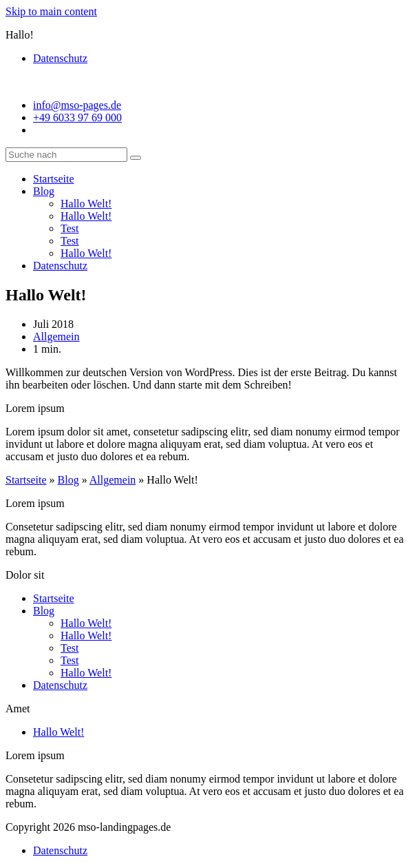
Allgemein (56, 337)
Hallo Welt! (86, 204)
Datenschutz (60, 58)
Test (69, 228)
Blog (44, 191)
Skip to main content (51, 11)
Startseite (54, 179)
